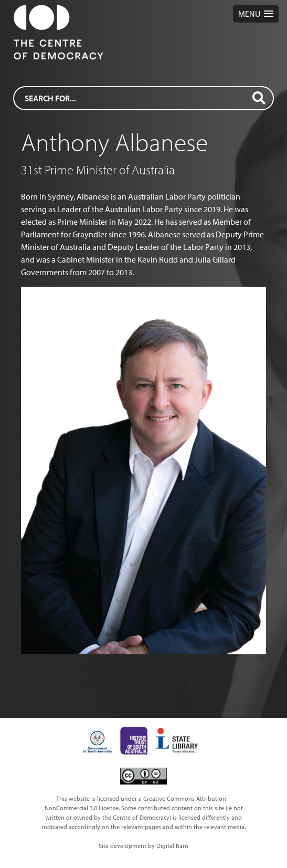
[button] (256, 14)
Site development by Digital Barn (143, 846)
